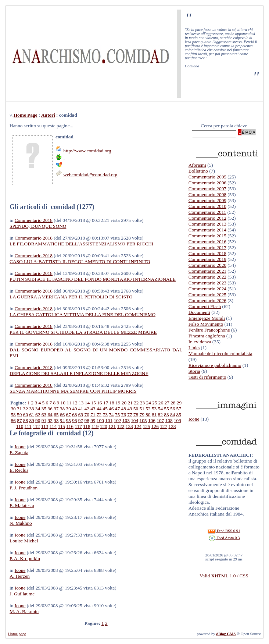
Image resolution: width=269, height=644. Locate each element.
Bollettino (198, 171)
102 (118, 420)
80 (148, 415)
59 (19, 415)
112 (36, 426)
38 (62, 409)
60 (26, 415)
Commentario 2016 (207, 242)
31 (19, 409)
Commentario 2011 (207, 212)
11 (69, 403)
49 (130, 409)
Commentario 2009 (207, 200)
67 (68, 415)
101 (109, 420)
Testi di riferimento (207, 377)
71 (93, 415)
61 (31, 415)
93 (56, 420)
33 (31, 409)
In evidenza (200, 342)
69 (81, 415)
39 (68, 409)
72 (99, 415)
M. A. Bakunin (24, 611)
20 (124, 403)
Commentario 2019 (207, 259)
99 (93, 420)
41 (81, 409)
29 (179, 403)
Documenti (199, 312)
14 (87, 403)
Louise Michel (24, 541)
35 (44, 409)
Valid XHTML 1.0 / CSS (224, 576)
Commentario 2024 (207, 289)
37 (56, 409)
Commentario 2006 (207, 183)
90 (38, 420)
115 (62, 426)
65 (56, 415)
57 (179, 409)
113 (45, 426)
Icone (20, 447)
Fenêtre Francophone (209, 330)
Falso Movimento (206, 324)
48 (124, 409)
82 (160, 415)
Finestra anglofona (207, 336)
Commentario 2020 (207, 265)
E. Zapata (19, 452)
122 (121, 426)
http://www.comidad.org (87, 151)
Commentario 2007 (207, 189)
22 (136, 403)
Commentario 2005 (207, 177)
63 (44, 415)
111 (28, 426)
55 (166, 409)
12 (75, 403)
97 (81, 420)
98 (87, 420)
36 (50, 409)
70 (87, 415)
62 (38, 415)
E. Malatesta (22, 505)
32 (26, 409)
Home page (17, 634)
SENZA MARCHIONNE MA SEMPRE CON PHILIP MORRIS (73, 391)
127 (164, 426)
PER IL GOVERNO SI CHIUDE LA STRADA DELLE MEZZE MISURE (83, 332)
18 (112, 403)
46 (111, 409)
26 (161, 403)
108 (169, 420)
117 (78, 426)
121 (112, 426)
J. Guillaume (22, 594)
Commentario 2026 (207, 300)
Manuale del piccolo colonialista (220, 353)
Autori (48, 115)
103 (126, 420)
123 (129, 426)
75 (117, 415)
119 (95, 426)
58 (13, 415)
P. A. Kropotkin (25, 558)
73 (105, 415)
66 (62, 415)
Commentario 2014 (207, 230)
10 (63, 403)
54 (160, 409)
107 (160, 420)
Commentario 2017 (207, 247)
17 (106, 403)
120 (104, 426)
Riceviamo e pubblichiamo (215, 365)
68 (74, 415)
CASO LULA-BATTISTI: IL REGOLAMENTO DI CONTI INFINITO (80, 261)
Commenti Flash (205, 306)
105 (143, 420)
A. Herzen (20, 576)
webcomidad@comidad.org (90, 175)
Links (194, 348)
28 (173, 403)
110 (20, 426)
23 (142, 403)
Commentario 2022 (207, 277)
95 (68, 420)
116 (70, 426)
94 (62, 420)
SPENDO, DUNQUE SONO (38, 226)
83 (166, 415)
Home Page (26, 115)
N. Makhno (21, 523)
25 (155, 403)
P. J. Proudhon (24, 488)
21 (130, 403)
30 (13, 409)
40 (74, 409)
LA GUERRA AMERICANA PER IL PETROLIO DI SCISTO (71, 297)
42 (87, 409)
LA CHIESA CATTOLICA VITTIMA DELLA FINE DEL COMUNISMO (83, 314)
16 (99, 403)
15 (93, 403)
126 (155, 426)
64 (50, 415)
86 (13, 420)
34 (38, 409)
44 (99, 409)
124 (138, 426)
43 (93, 409)
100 (100, 420)
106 (152, 420)
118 (87, 426)
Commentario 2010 (207, 206)
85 (179, 415)
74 (111, 415)
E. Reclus (19, 470)
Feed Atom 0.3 (224, 538)
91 (44, 420)
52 (148, 409)
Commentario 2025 (207, 295)
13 (81, 403)
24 (148, 403)
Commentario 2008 (207, 194)
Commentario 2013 (207, 224)
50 (136, 409)
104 (134, 420)
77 (130, 415)
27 (167, 403)
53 (154, 409)
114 (53, 426)
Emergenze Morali (207, 318)
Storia (194, 371)
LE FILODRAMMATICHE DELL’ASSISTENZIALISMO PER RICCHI (81, 244)
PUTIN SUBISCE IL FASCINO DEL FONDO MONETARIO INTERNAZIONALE (93, 279)
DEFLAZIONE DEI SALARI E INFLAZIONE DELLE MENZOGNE (79, 373)
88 (26, 420)
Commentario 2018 (34, 220)
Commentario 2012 (207, 218)
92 (50, 420)
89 (31, 420)
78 (136, 415)
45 (105, 409)
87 (19, 420)
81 (154, 415)
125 (146, 426)
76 (124, 415)
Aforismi (197, 165)
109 (177, 420)
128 (172, 426)
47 (117, 409)
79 (142, 415)
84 (173, 415)
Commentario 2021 (207, 271)
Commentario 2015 (207, 236)
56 (173, 409)
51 (142, 409)
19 (118, 403)
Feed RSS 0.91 (224, 531)
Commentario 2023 (207, 283)
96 (74, 420)
